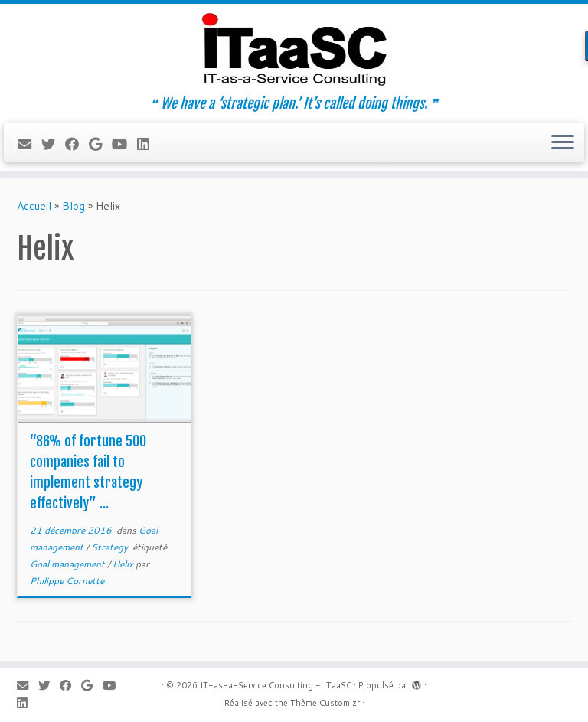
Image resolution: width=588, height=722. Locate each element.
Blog (73, 206)
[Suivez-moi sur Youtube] (124, 144)
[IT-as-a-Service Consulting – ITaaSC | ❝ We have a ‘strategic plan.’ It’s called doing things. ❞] (294, 50)
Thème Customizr (325, 703)
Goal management (69, 564)
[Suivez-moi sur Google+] (100, 144)
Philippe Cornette (67, 581)
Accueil (34, 206)
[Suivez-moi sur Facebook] (77, 144)
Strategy (111, 547)
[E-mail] (29, 144)
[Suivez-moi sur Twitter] (53, 144)
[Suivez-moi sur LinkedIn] (148, 144)
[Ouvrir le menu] (563, 143)
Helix (124, 564)
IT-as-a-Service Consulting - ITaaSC (276, 685)
